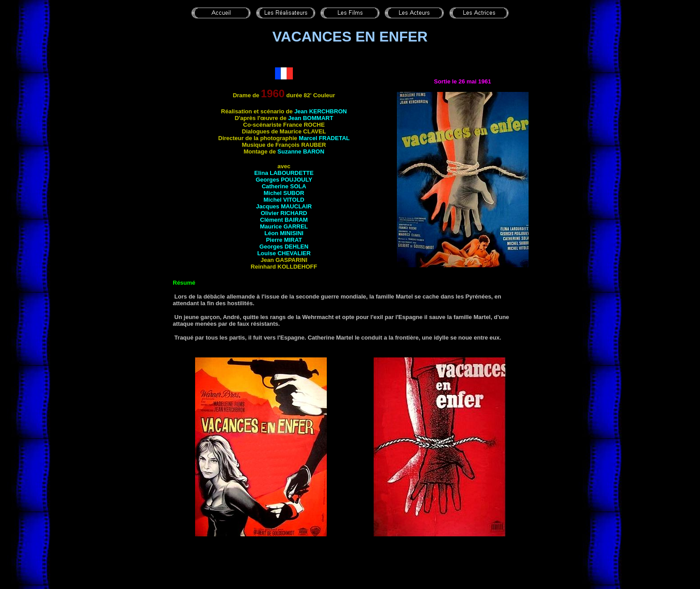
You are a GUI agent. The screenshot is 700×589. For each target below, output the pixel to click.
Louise (284, 253)
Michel (284, 193)
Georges (284, 180)
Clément (284, 220)
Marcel (324, 138)
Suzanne (301, 151)
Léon (284, 233)
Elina (284, 173)
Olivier (284, 213)
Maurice (284, 226)
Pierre (284, 240)
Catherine (284, 186)
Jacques (284, 206)
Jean (321, 111)
